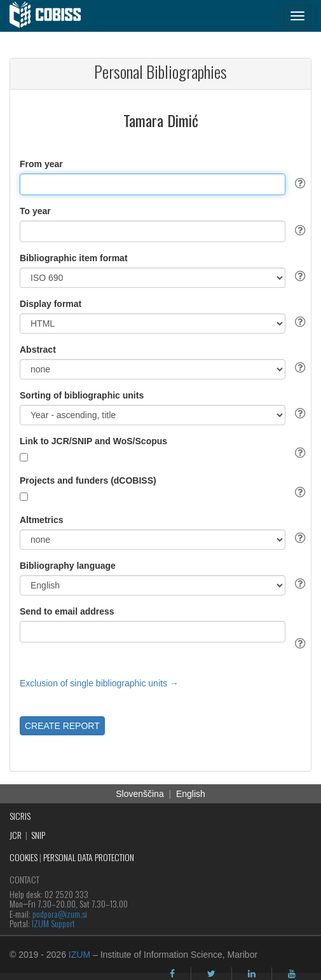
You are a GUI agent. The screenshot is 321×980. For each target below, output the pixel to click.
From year (41, 164)
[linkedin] (252, 974)
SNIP (38, 835)
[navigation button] (297, 16)
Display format (51, 304)
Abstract (38, 350)
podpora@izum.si (60, 914)
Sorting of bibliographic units (82, 395)
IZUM (79, 955)
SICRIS (20, 816)
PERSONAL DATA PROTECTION (89, 857)
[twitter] (211, 974)
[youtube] (292, 974)
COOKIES (24, 857)
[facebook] (172, 974)
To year (35, 211)
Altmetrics (41, 520)
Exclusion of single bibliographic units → (99, 683)
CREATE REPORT (62, 726)
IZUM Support (53, 923)
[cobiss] (52, 16)
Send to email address (67, 611)
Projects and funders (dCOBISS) (88, 480)
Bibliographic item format (74, 258)
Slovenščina (140, 794)
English (191, 794)
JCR (16, 835)
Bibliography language (68, 566)
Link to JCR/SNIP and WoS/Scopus (93, 441)
